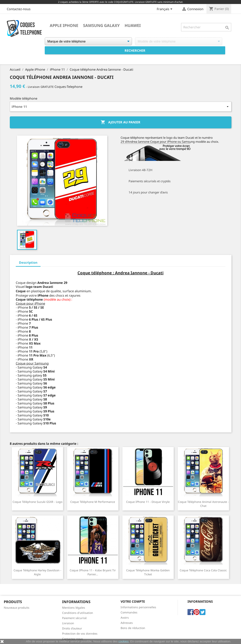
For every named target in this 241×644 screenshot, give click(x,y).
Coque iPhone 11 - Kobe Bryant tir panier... (93, 572)
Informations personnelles (138, 607)
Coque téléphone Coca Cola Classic (203, 570)
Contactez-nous (19, 9)
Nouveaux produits (17, 608)
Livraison (68, 623)
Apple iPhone (64, 26)
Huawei (133, 26)
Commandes (129, 612)
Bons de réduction (133, 628)
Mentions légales (74, 608)
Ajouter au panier (120, 122)
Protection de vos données (80, 634)
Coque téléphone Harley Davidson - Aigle (37, 572)
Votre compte (133, 601)
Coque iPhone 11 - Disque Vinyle (148, 502)
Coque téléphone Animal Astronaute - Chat (203, 504)
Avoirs (125, 618)
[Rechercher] (206, 27)
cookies (123, 641)
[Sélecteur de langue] (165, 9)
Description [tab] (28, 263)
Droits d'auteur (72, 628)
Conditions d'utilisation (78, 613)
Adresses (127, 623)
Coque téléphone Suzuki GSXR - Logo (37, 502)
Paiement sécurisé (74, 618)
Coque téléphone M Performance (93, 502)
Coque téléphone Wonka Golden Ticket (148, 572)
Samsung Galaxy (101, 26)
